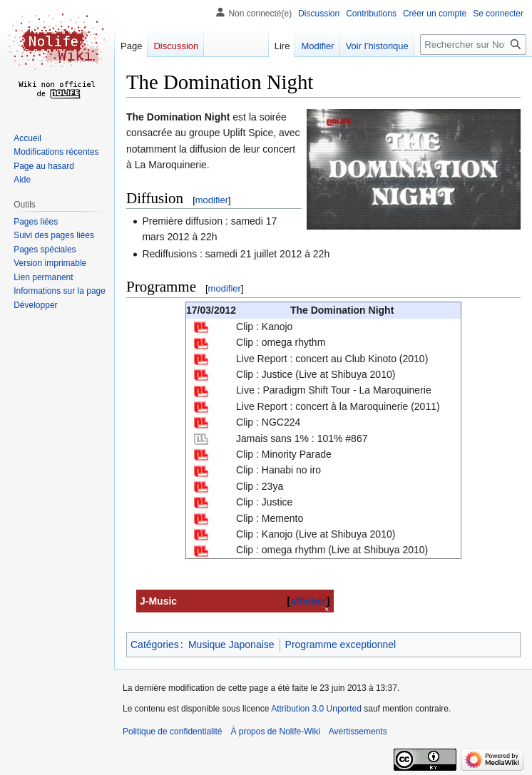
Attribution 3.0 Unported (316, 709)
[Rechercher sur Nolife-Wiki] (473, 45)
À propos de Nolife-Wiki (275, 732)
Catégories (155, 645)
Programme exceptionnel (341, 645)
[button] (35, 305)
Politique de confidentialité (172, 732)
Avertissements (358, 732)
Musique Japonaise (231, 645)
